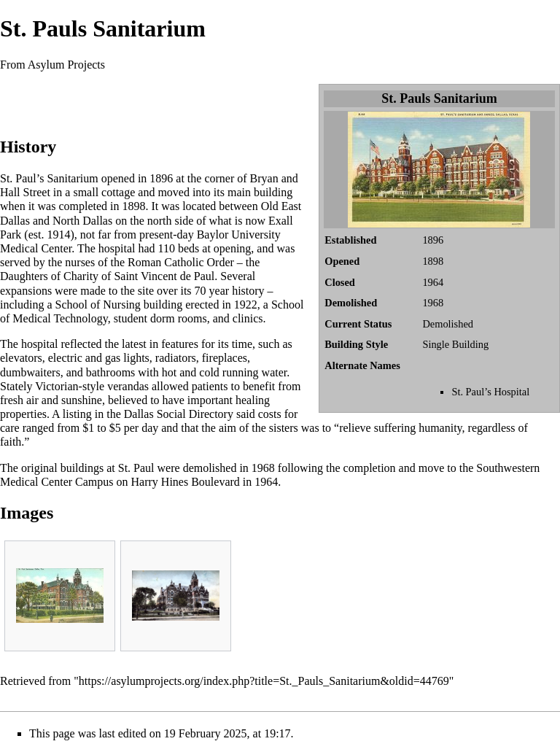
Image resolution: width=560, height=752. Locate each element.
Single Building (455, 344)
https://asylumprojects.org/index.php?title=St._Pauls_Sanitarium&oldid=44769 (264, 681)
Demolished (448, 324)
